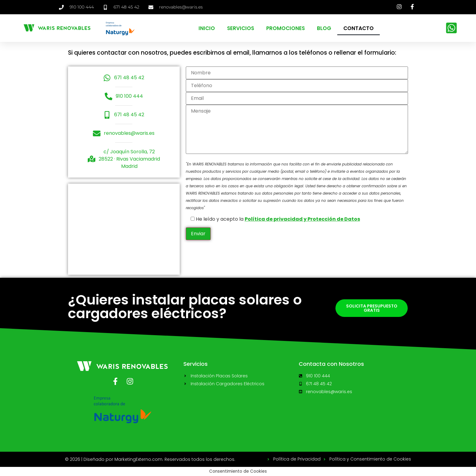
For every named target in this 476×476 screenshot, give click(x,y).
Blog (324, 28)
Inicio (207, 28)
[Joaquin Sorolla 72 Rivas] (124, 229)
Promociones (286, 28)
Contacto (359, 28)
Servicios (241, 28)
